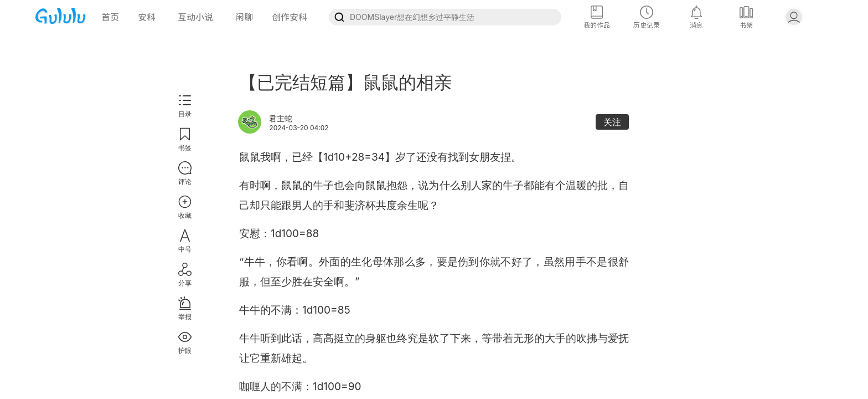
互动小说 (195, 17)
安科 (147, 17)
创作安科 (290, 17)
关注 (612, 122)
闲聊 (244, 17)
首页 (110, 17)
